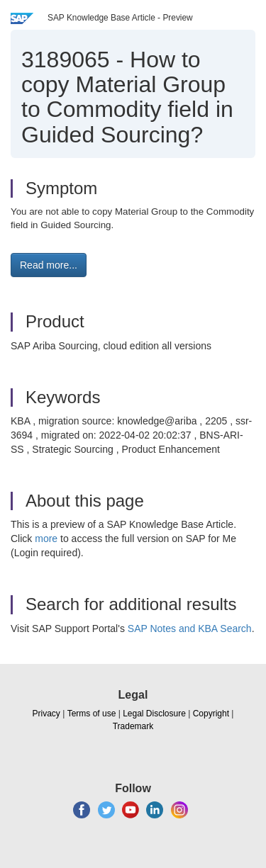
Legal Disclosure (154, 714)
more (46, 539)
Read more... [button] (49, 265)
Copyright (211, 714)
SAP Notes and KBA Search (190, 629)
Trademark (133, 726)
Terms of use (92, 714)
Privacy (46, 714)
